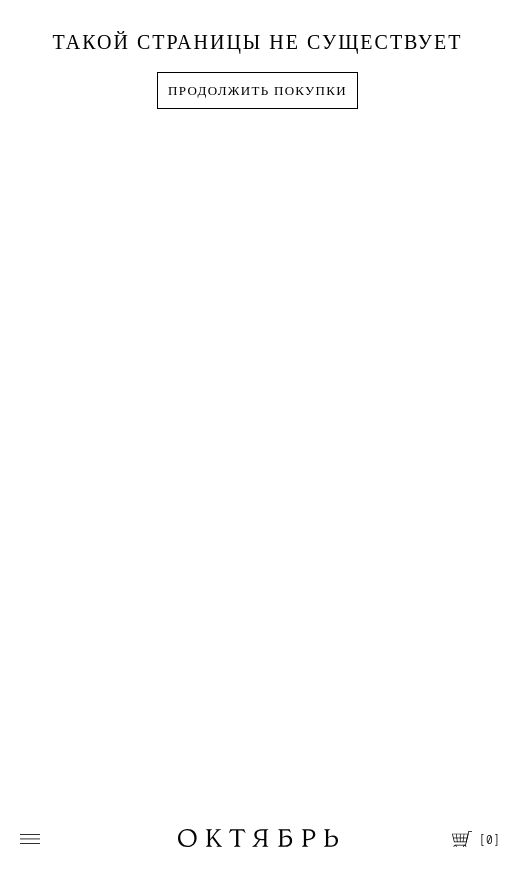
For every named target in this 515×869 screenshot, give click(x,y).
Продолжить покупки (257, 90)
